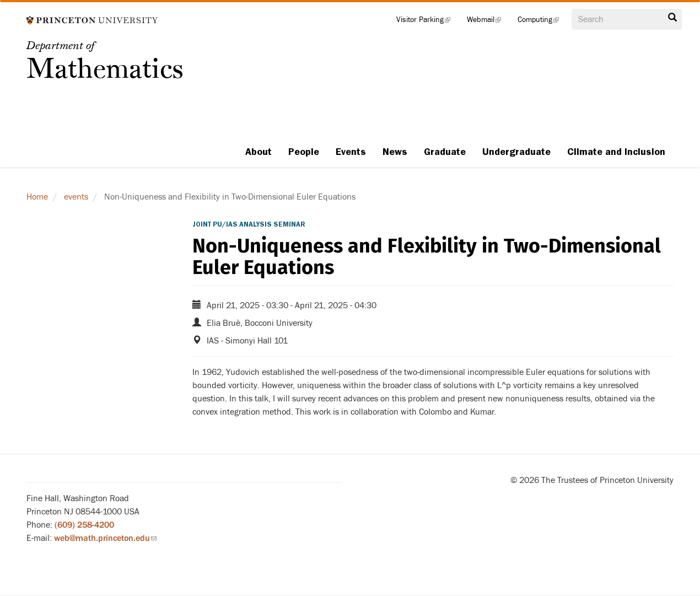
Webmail (488, 22)
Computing (542, 22)
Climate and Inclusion (616, 152)
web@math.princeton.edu (105, 538)
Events (351, 152)
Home (37, 197)
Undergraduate (516, 152)
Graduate (445, 152)
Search (672, 18)
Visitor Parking (427, 22)
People (304, 152)
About (259, 152)
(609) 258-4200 (84, 525)
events (76, 197)
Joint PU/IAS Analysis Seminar (249, 224)
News (395, 152)
